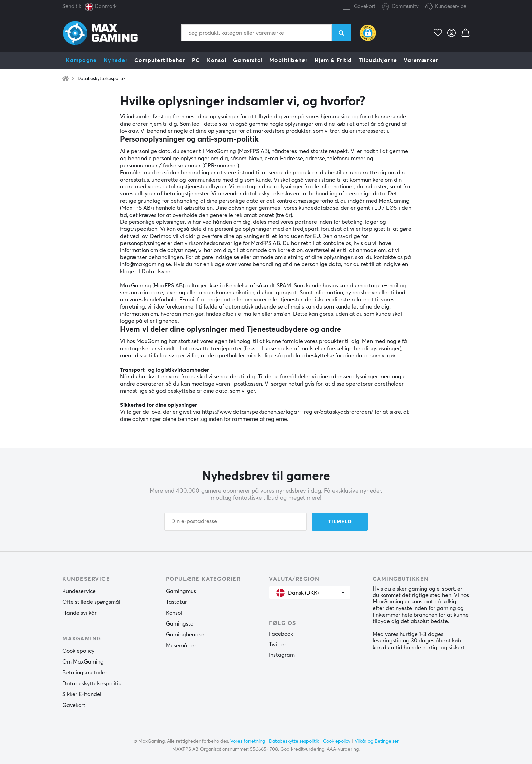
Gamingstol (180, 624)
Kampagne (81, 60)
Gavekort (365, 7)
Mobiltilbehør (289, 60)
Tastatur (176, 602)
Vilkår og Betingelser (377, 741)
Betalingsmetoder (85, 673)
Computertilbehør (160, 60)
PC (196, 60)
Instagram (282, 655)
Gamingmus (181, 591)
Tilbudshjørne (378, 60)
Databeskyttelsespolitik (102, 79)
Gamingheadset (186, 635)
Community (400, 7)
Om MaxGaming (83, 662)
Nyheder (116, 60)
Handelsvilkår (80, 613)
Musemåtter (181, 646)
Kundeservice (451, 7)
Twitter (278, 645)
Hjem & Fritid (333, 60)
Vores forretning (248, 741)
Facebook (281, 634)
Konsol (217, 60)
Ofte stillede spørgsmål (91, 602)
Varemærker (421, 60)
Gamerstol (248, 60)
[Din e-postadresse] (235, 522)
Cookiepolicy (78, 651)
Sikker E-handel (82, 694)
